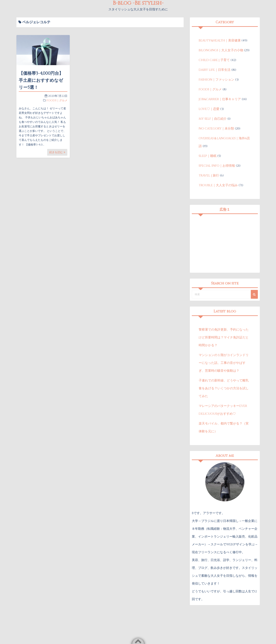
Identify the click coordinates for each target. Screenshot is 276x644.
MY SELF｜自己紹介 (213, 119)
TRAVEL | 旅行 (209, 175)
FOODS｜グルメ (57, 100)
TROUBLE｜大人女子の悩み (218, 185)
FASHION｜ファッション (216, 80)
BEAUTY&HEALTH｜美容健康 (220, 40)
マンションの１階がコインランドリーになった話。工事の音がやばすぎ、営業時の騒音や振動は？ (224, 363)
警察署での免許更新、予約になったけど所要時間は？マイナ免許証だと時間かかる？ (224, 337)
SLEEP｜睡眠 (208, 156)
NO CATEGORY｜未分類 (216, 129)
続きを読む (57, 152)
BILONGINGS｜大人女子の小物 (221, 50)
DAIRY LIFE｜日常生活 (215, 70)
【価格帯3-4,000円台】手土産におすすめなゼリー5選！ (41, 81)
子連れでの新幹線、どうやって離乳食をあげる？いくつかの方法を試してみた (224, 388)
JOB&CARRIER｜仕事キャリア (220, 99)
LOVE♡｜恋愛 (209, 109)
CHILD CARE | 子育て (214, 60)
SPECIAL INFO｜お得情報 (217, 166)
